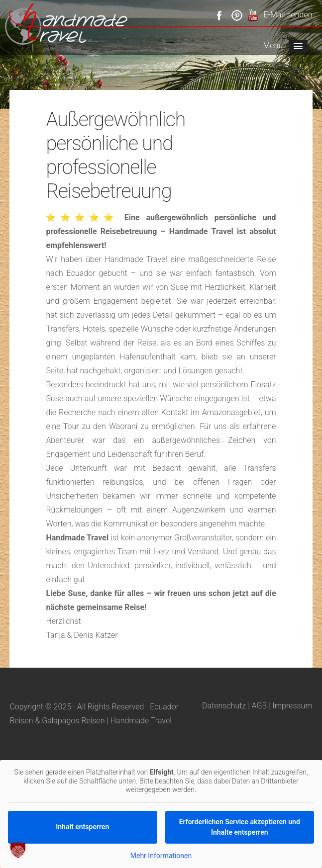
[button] (18, 850)
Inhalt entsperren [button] (82, 827)
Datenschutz (224, 706)
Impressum (293, 706)
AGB (260, 706)
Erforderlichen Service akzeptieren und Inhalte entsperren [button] (240, 827)
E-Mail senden (288, 15)
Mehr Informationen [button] (161, 856)
